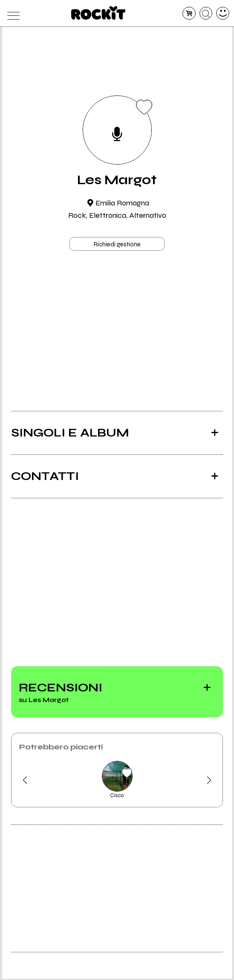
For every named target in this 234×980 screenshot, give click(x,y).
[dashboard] (223, 13)
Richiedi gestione (117, 245)
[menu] (11, 13)
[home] (98, 13)
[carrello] (189, 13)
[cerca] (206, 13)
